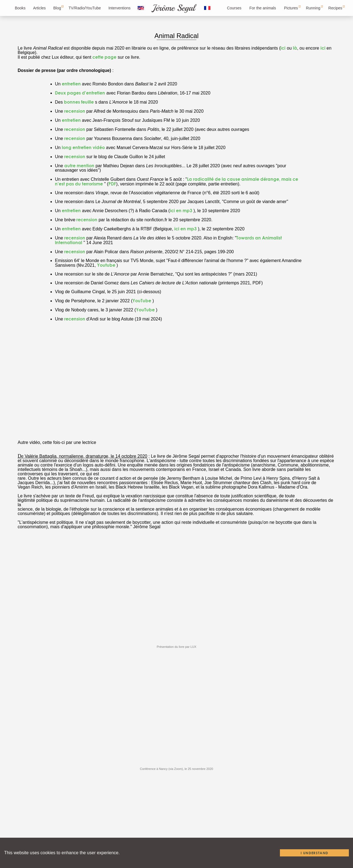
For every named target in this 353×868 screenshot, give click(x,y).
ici (283, 48)
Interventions (119, 8)
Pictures (291, 8)
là (295, 48)
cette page (104, 57)
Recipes (335, 8)
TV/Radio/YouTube (85, 8)
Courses (234, 8)
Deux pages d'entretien (80, 93)
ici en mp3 (181, 210)
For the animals (263, 8)
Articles (39, 8)
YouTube (142, 300)
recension (75, 111)
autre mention (79, 165)
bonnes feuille (79, 102)
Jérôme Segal (174, 8)
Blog (57, 8)
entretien (72, 84)
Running (313, 8)
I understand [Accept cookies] (315, 853)
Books (20, 8)
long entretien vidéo (83, 147)
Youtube (106, 265)
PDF (112, 184)
